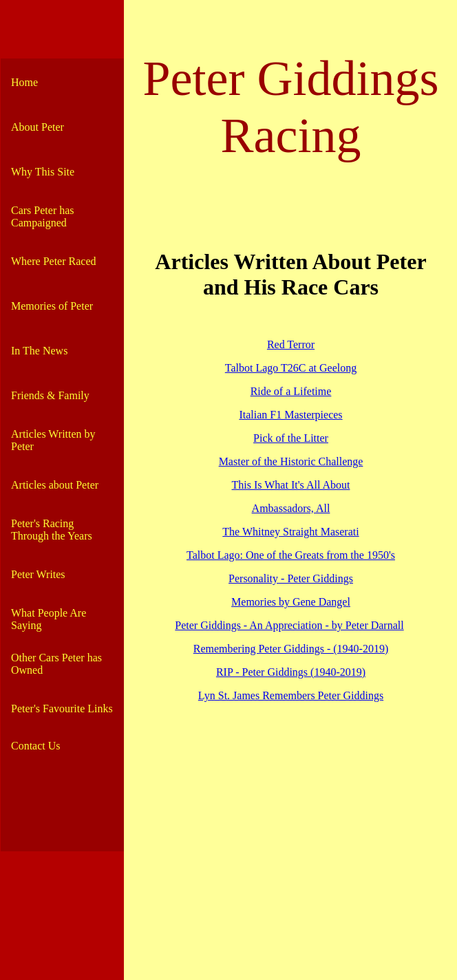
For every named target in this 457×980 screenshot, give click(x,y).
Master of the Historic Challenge (291, 461)
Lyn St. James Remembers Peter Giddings (291, 695)
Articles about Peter (55, 485)
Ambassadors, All (291, 508)
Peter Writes (38, 574)
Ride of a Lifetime (291, 391)
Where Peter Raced (53, 261)
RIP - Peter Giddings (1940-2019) (291, 672)
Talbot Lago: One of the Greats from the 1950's (291, 555)
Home (24, 82)
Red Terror (291, 344)
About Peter (38, 127)
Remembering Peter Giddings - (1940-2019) (291, 649)
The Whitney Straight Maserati (290, 532)
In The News (39, 351)
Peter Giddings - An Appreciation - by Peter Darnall (289, 625)
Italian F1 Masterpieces (290, 415)
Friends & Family (50, 395)
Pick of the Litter (291, 438)
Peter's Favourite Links (62, 709)
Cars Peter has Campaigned (43, 216)
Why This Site (43, 172)
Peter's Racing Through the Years (52, 530)
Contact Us (36, 746)
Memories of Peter (52, 306)
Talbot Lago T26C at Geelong (291, 368)
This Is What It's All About (291, 485)
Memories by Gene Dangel (291, 602)
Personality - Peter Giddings (291, 578)
